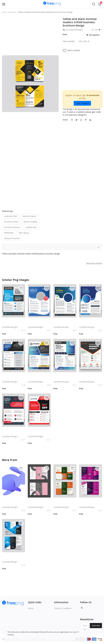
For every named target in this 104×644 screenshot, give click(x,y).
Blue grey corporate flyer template (14, 324)
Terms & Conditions (63, 608)
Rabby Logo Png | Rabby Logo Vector (14, 504)
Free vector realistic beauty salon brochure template (39, 504)
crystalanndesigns (74, 30)
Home (4, 12)
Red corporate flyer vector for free (39, 433)
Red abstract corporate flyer (14, 433)
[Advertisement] (30, 36)
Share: (65, 120)
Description (52, 247)
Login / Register (82, 103)
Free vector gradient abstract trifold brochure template (14, 558)
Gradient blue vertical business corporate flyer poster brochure (91, 324)
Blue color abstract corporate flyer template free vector (14, 378)
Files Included (69, 41)
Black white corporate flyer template (91, 378)
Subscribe (96, 625)
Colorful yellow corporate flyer (39, 378)
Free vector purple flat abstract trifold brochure (91, 504)
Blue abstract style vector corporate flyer (65, 324)
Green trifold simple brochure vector (65, 504)
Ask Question (93, 35)
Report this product (94, 263)
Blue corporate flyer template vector (39, 324)
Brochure (12, 12)
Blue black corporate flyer (65, 378)
